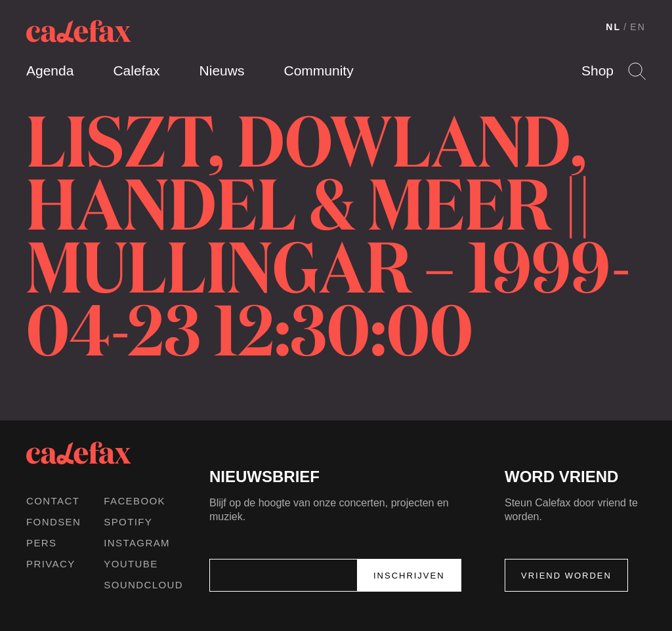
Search (637, 71)
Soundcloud (143, 585)
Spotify (128, 522)
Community (318, 71)
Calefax (136, 71)
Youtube (131, 564)
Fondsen (53, 522)
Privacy (51, 564)
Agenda (50, 71)
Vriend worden (566, 576)
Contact (53, 501)
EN (638, 27)
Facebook (135, 501)
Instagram (137, 543)
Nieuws (222, 71)
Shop (598, 71)
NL (613, 27)
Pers (42, 543)
